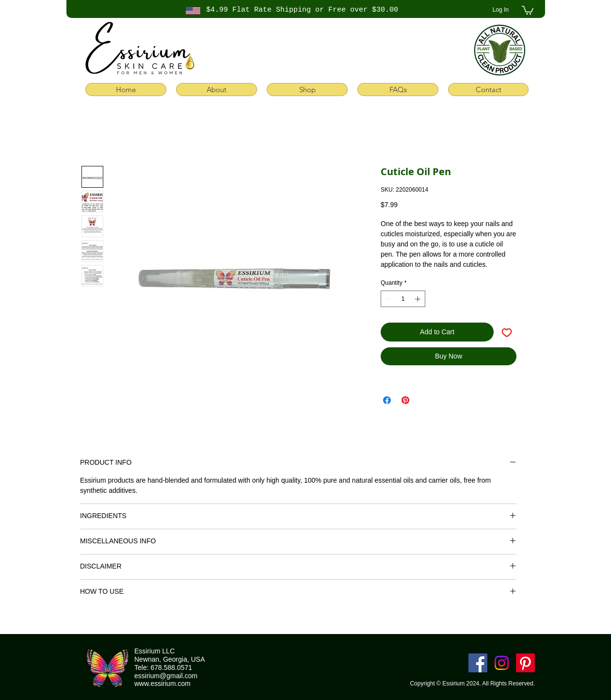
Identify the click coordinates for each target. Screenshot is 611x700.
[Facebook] (478, 663)
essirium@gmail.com (166, 676)
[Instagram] (502, 663)
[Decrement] (387, 299)
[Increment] (418, 299)
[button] (528, 10)
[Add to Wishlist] (507, 332)
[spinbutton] (403, 299)
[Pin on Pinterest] (405, 400)
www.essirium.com (162, 684)
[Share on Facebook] (387, 400)
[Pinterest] (525, 663)
